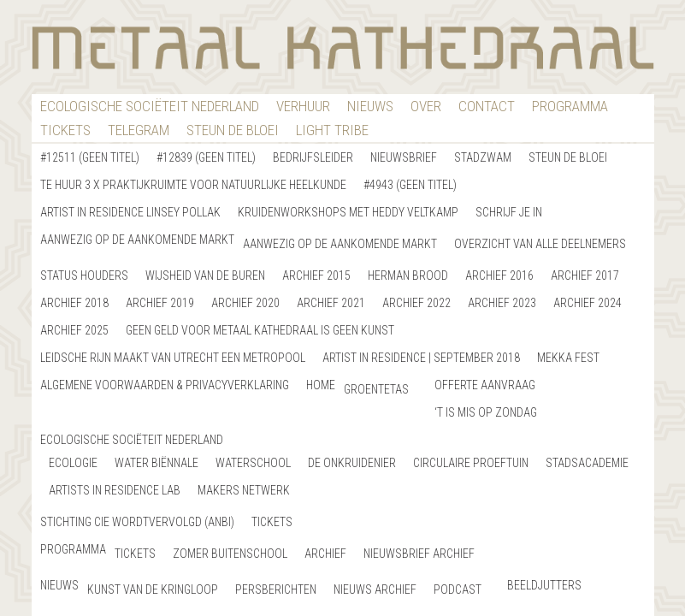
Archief (325, 554)
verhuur (303, 106)
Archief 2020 (245, 303)
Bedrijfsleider (313, 157)
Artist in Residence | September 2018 (421, 358)
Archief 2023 (502, 303)
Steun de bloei (568, 157)
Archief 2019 (160, 303)
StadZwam (483, 157)
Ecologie (73, 463)
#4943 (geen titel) (410, 185)
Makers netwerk (244, 490)
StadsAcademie (587, 463)
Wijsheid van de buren (205, 275)
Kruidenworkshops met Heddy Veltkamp (348, 212)
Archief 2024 (588, 303)
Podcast (458, 589)
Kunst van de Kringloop (153, 589)
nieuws (370, 106)
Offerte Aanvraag (485, 385)
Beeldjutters (544, 585)
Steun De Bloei (233, 130)
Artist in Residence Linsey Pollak (130, 212)
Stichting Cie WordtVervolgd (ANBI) (137, 522)
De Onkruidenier (352, 463)
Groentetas (376, 389)
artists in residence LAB (115, 490)
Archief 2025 (74, 330)
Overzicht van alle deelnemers (540, 244)
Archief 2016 (499, 275)
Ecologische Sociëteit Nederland (150, 106)
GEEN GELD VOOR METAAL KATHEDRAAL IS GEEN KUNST (260, 330)
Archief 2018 (74, 303)
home (321, 385)
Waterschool (253, 463)
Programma (570, 106)
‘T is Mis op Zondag (486, 412)
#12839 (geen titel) (206, 157)
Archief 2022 (416, 303)
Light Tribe (332, 130)
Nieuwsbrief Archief (419, 554)
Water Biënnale (156, 463)
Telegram (139, 130)
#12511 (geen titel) (90, 157)
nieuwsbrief (404, 157)
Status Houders (84, 275)
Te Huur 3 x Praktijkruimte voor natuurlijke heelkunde (193, 185)
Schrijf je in (509, 212)
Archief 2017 (585, 275)
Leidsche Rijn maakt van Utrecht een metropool (173, 358)
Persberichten (276, 589)
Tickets (65, 130)
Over (426, 106)
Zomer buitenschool (230, 554)
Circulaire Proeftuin (471, 463)
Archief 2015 (316, 275)
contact (487, 106)
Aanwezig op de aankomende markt (137, 240)
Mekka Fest (568, 358)
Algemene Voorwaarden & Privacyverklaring (165, 385)
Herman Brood (408, 275)
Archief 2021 (331, 303)
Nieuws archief (375, 589)
